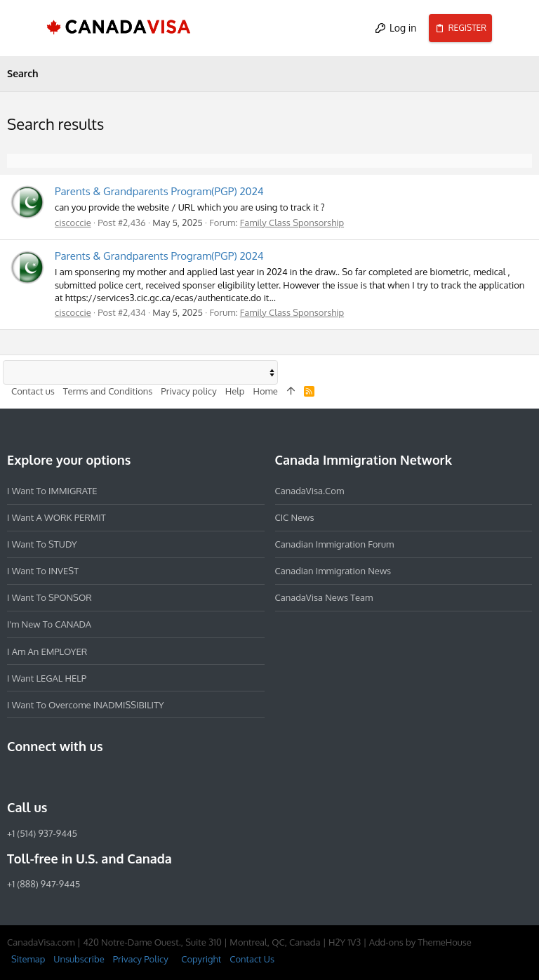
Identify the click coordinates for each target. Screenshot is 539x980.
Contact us (33, 390)
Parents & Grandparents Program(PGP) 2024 (159, 191)
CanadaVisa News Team (324, 597)
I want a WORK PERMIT (56, 517)
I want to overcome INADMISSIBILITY (86, 704)
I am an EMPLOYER (47, 651)
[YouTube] (117, 777)
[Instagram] (41, 777)
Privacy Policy (141, 959)
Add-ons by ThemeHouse (420, 942)
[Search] (515, 28)
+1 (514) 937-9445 (42, 833)
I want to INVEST (43, 571)
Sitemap (28, 959)
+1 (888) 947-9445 (44, 884)
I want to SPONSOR (49, 597)
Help (235, 390)
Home (265, 390)
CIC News (295, 517)
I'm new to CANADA (49, 624)
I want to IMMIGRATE (52, 491)
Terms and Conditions (108, 390)
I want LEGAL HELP (47, 677)
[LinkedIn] (66, 777)
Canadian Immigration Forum (335, 544)
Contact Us (252, 959)
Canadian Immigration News (333, 571)
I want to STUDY (42, 544)
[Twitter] (91, 777)
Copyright (201, 959)
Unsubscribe (79, 959)
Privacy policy (188, 390)
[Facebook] (15, 777)
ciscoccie (73, 223)
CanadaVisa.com (310, 491)
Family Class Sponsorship (292, 223)
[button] (24, 28)
